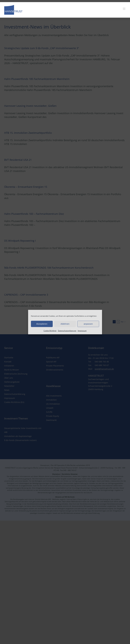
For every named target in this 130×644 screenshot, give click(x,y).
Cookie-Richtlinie (50, 331)
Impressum (82, 331)
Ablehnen (65, 324)
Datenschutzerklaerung (67, 331)
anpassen (88, 324)
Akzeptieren (42, 324)
